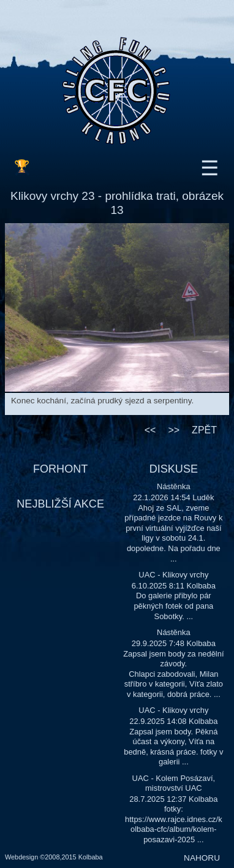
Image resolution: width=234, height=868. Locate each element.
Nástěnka (174, 486)
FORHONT (60, 469)
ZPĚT (204, 430)
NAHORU (202, 858)
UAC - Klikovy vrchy (173, 575)
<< (150, 430)
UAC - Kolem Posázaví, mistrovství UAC (174, 783)
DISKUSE (174, 469)
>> (174, 430)
